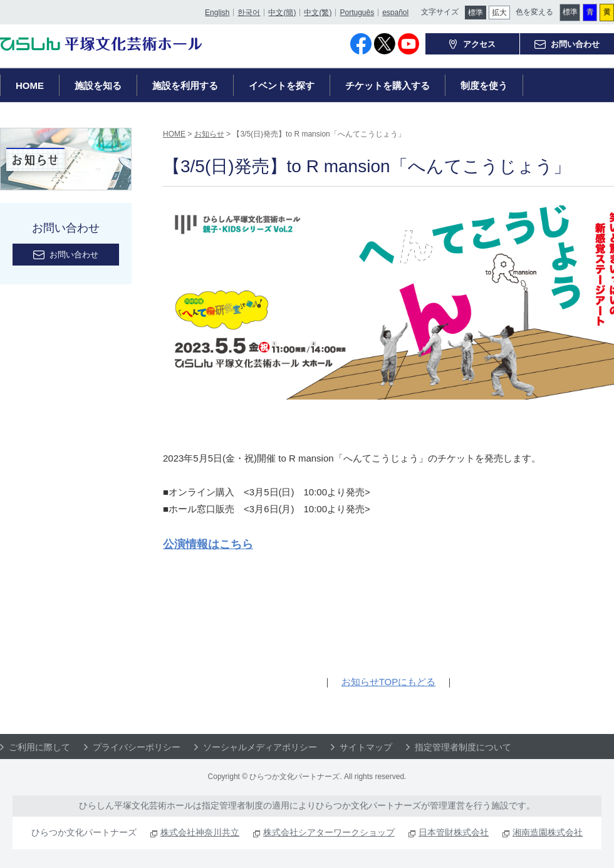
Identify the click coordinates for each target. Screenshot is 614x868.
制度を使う (484, 85)
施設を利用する (185, 85)
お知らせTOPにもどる (389, 682)
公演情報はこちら (208, 544)
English (216, 11)
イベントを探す (282, 85)
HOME (30, 85)
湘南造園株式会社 (548, 832)
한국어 (248, 11)
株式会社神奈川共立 (200, 832)
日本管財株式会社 (454, 832)
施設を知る (98, 85)
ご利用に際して (39, 747)
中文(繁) (317, 11)
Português (356, 11)
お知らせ (209, 134)
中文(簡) (281, 11)
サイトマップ (366, 747)
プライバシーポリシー (137, 747)
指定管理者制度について (463, 747)
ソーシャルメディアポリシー (260, 747)
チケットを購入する (388, 85)
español (395, 11)
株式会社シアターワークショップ (329, 832)
